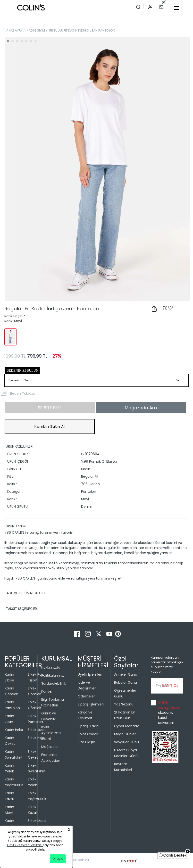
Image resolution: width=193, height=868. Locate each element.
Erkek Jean (37, 730)
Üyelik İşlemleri (90, 674)
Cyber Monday (126, 726)
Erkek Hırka (37, 738)
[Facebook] (78, 634)
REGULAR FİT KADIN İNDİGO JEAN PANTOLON (82, 30)
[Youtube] (110, 634)
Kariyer (47, 691)
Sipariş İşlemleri (91, 704)
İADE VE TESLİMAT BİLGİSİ (25, 593)
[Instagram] (88, 634)
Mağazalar (50, 747)
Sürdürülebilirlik (54, 683)
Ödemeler (86, 696)
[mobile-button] (176, 8)
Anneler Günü (126, 674)
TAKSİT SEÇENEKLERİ (22, 609)
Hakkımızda (51, 667)
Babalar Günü (126, 682)
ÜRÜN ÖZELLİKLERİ (20, 446)
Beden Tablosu (23, 393)
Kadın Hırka (14, 730)
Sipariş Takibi (88, 726)
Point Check (88, 734)
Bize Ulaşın (86, 742)
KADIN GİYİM (36, 30)
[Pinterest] (118, 634)
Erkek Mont (37, 821)
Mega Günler (125, 734)
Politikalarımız (53, 675)
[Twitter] (99, 634)
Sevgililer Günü (126, 742)
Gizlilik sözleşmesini (169, 705)
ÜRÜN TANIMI (16, 526)
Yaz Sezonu (124, 704)
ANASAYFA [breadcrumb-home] (14, 30)
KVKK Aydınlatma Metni (51, 733)
